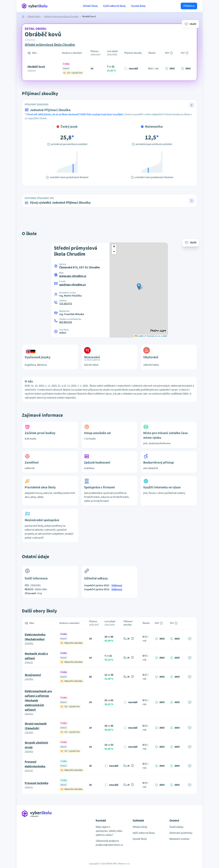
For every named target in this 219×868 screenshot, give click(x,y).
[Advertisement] (110, 220)
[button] (109, 201)
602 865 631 (66, 322)
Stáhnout (117, 585)
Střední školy (90, 6)
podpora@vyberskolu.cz (109, 845)
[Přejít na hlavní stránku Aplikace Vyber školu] (35, 6)
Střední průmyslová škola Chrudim (61, 17)
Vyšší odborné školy (114, 6)
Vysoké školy (138, 6)
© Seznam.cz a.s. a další (156, 336)
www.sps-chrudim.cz (73, 276)
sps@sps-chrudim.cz (72, 285)
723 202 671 (66, 304)
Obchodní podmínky (181, 833)
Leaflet (139, 336)
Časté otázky (176, 827)
